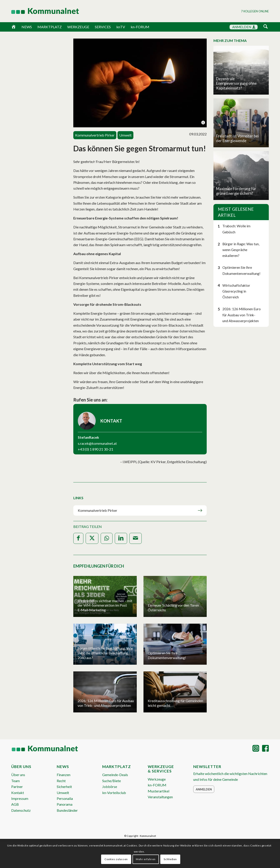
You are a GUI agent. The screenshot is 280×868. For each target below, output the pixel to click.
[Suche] (266, 27)
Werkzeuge (157, 779)
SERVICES (103, 27)
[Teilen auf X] (92, 538)
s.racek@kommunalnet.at (97, 443)
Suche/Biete (112, 781)
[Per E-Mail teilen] (136, 538)
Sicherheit (64, 787)
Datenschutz (21, 810)
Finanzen (64, 775)
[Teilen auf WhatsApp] (107, 538)
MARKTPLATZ (50, 27)
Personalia (65, 798)
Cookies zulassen (116, 859)
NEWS (27, 27)
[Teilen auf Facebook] (78, 538)
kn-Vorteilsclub (114, 793)
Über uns (18, 775)
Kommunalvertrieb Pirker (98, 510)
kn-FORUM (140, 27)
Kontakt (18, 793)
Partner (17, 787)
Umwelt (63, 793)
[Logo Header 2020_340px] (39, 11)
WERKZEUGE (78, 27)
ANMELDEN (244, 27)
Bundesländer (67, 810)
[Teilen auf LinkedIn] (121, 538)
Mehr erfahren (146, 859)
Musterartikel (158, 791)
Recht (61, 781)
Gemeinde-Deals (115, 775)
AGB (15, 804)
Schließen (170, 859)
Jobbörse (110, 787)
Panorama (65, 804)
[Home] (14, 27)
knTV (121, 27)
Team (15, 781)
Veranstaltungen (160, 797)
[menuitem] (266, 27)
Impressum (20, 798)
